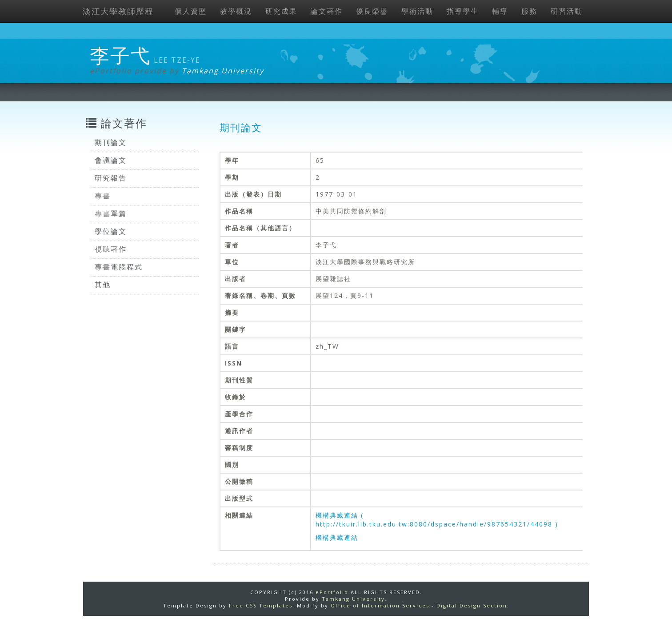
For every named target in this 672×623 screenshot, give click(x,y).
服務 (529, 11)
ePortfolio (332, 592)
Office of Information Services (380, 605)
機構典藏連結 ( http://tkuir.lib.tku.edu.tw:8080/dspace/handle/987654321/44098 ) (437, 520)
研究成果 (281, 11)
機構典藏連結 (337, 537)
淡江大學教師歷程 (118, 11)
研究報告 (111, 178)
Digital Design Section (472, 605)
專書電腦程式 (119, 267)
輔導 (500, 11)
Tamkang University (223, 71)
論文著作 (327, 11)
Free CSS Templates (261, 605)
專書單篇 (111, 213)
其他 (103, 285)
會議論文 (111, 160)
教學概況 (236, 11)
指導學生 (463, 11)
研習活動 (567, 11)
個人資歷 (191, 11)
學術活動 (417, 11)
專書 (103, 196)
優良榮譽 (372, 11)
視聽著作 (111, 249)
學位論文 (111, 231)
